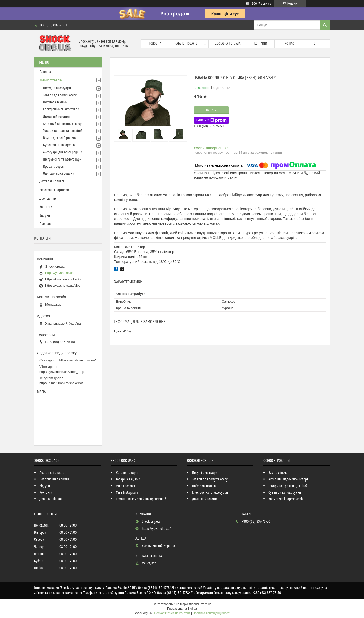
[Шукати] (325, 25)
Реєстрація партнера (54, 190)
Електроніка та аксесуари (61, 109)
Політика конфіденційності (212, 613)
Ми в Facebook (126, 486)
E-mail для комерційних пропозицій (141, 499)
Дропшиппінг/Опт (52, 499)
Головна (155, 44)
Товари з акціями (128, 479)
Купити (211, 110)
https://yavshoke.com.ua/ (78, 360)
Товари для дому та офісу (210, 479)
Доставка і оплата (227, 44)
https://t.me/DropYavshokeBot (61, 383)
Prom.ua (206, 604)
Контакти (260, 44)
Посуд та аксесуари (57, 88)
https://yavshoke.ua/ (60, 273)
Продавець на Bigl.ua (182, 609)
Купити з (211, 120)
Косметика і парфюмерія (286, 499)
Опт (316, 44)
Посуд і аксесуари (205, 473)
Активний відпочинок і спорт (63, 124)
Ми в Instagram (127, 493)
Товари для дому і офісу (60, 95)
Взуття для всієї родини (60, 138)
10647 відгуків (261, 4)
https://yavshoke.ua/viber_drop (62, 372)
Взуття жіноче (278, 473)
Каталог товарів (186, 44)
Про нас (288, 44)
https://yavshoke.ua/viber (63, 285)
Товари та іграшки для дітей (63, 131)
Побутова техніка (55, 102)
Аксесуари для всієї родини (63, 152)
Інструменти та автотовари (62, 159)
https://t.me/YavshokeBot (63, 279)
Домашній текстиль (57, 117)
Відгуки (45, 216)
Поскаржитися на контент (172, 613)
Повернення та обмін (54, 479)
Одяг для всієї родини (59, 174)
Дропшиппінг (49, 199)
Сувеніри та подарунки (59, 145)
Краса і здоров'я (55, 167)
